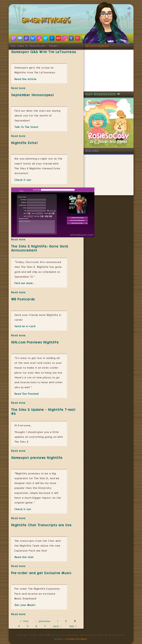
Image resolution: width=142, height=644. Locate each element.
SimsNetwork (47, 21)
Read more (18, 88)
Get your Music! (25, 605)
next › (58, 626)
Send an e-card (25, 326)
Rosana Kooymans (76, 639)
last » (73, 626)
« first (24, 621)
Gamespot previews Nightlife (37, 458)
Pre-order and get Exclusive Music (41, 573)
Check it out (23, 180)
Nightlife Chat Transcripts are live (41, 525)
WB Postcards (23, 299)
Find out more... (25, 283)
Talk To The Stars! (26, 127)
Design (58, 639)
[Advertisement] (109, 71)
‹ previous (43, 621)
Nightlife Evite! (25, 143)
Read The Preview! (27, 394)
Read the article (25, 79)
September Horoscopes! (33, 95)
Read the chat (24, 557)
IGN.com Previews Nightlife (35, 342)
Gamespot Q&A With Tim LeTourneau (44, 52)
